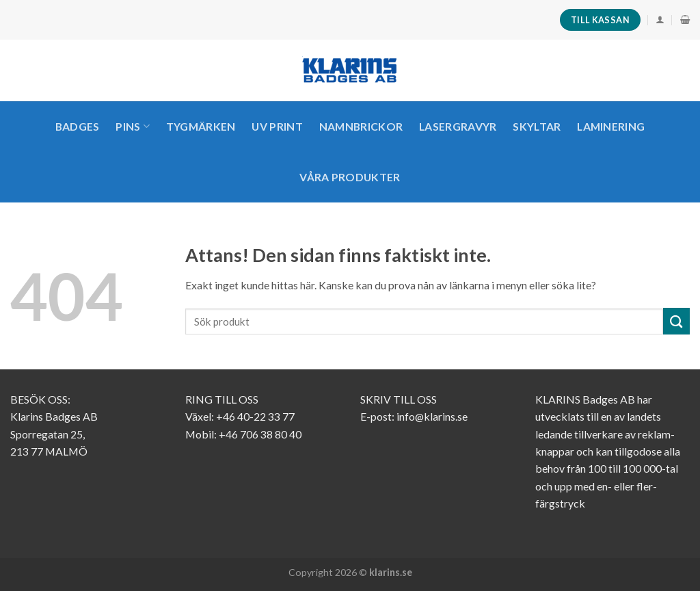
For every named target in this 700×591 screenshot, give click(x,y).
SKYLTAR (537, 126)
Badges (78, 126)
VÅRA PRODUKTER (350, 177)
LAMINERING (611, 126)
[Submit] (676, 321)
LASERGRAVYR (458, 126)
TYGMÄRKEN (201, 126)
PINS (133, 127)
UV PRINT (277, 126)
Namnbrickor (361, 126)
